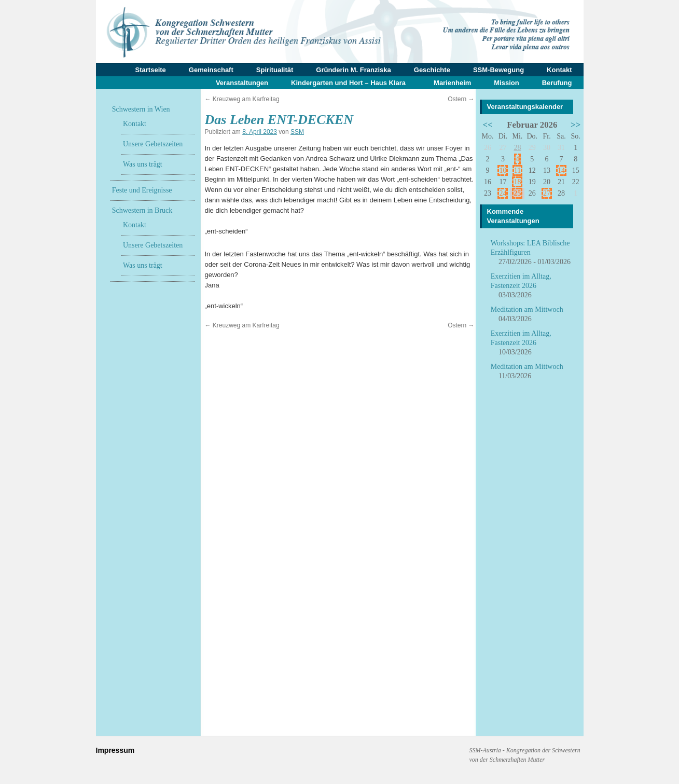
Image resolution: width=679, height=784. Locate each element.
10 (503, 170)
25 (517, 193)
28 (517, 148)
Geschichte (432, 70)
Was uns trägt (143, 164)
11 (517, 170)
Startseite (151, 70)
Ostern (461, 99)
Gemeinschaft (211, 70)
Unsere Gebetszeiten (153, 144)
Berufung (557, 83)
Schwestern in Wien (141, 109)
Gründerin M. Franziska (353, 70)
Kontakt (559, 70)
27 (547, 193)
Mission (506, 83)
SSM (297, 132)
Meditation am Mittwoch (527, 310)
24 (503, 193)
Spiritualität (275, 70)
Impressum (115, 750)
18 (517, 182)
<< (487, 125)
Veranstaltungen (242, 83)
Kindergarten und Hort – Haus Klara (348, 83)
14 (561, 170)
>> (576, 125)
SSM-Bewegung (498, 70)
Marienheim (452, 83)
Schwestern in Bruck (142, 210)
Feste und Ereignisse (142, 190)
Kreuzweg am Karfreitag (242, 99)
